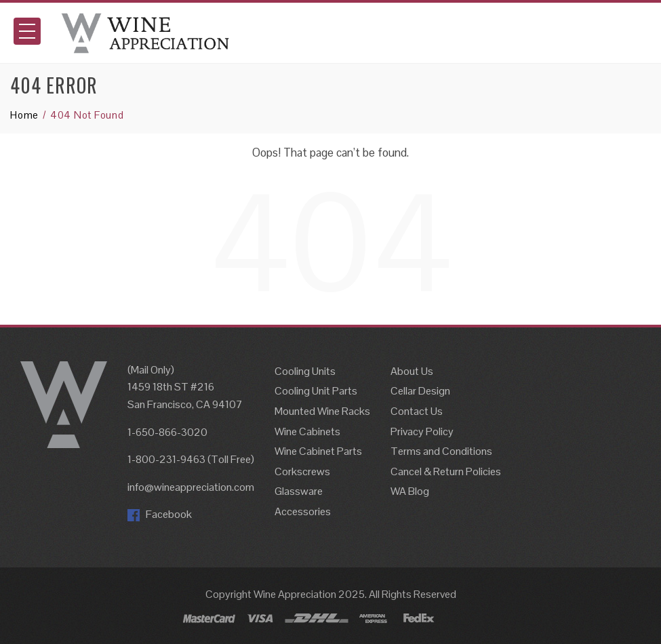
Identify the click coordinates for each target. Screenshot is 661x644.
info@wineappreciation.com (191, 487)
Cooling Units (305, 371)
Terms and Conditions (441, 451)
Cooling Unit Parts (316, 391)
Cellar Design (420, 391)
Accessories (303, 511)
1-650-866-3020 (167, 432)
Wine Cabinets (307, 431)
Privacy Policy (422, 431)
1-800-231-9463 (166, 459)
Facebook (160, 514)
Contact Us (417, 411)
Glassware (299, 491)
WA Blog (410, 491)
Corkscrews (302, 471)
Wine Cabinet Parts (318, 451)
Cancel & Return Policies (446, 471)
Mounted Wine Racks (322, 411)
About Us (412, 371)
